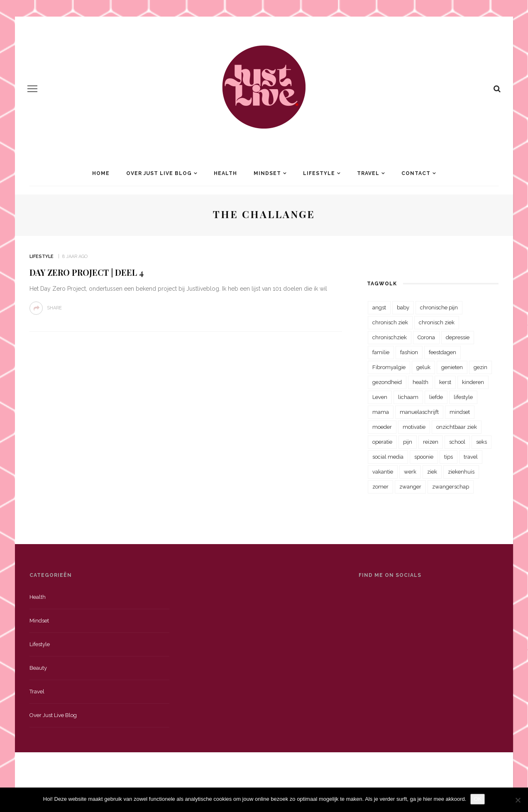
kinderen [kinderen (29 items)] (473, 382)
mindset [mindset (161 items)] (460, 412)
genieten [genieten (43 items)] (452, 367)
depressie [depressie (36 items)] (458, 337)
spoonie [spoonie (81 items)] (424, 457)
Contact (416, 173)
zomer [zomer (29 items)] (380, 487)
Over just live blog (53, 715)
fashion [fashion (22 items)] (409, 352)
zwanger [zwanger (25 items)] (410, 487)
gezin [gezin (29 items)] (480, 367)
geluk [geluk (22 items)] (423, 367)
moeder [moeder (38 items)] (382, 427)
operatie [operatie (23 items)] (382, 442)
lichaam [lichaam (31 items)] (408, 397)
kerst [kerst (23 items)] (445, 382)
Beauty (38, 668)
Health (225, 173)
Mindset (267, 173)
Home (101, 173)
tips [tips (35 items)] (449, 457)
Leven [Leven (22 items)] (380, 397)
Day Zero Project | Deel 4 (87, 272)
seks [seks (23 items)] (482, 442)
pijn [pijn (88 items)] (408, 442)
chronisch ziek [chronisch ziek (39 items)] (437, 322)
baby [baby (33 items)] (403, 308)
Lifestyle (319, 173)
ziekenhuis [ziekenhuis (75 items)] (461, 472)
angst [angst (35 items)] (379, 308)
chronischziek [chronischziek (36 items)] (390, 337)
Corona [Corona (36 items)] (426, 337)
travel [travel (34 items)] (471, 457)
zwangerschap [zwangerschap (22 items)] (451, 487)
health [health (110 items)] (420, 382)
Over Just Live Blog (159, 173)
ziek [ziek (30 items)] (432, 472)
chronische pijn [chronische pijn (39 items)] (439, 308)
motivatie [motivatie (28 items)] (414, 427)
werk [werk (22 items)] (410, 472)
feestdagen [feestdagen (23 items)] (442, 352)
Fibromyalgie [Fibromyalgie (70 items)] (389, 367)
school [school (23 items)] (457, 442)
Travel (368, 173)
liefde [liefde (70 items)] (436, 397)
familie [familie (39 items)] (381, 352)
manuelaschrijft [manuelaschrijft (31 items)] (419, 412)
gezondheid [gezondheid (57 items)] (387, 382)
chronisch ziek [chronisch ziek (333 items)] (390, 322)
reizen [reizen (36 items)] (431, 442)
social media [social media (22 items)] (388, 457)
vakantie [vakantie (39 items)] (383, 472)
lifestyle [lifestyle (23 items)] (463, 397)
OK (478, 799)
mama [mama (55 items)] (381, 412)
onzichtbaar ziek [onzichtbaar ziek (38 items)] (457, 427)
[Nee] (518, 800)
